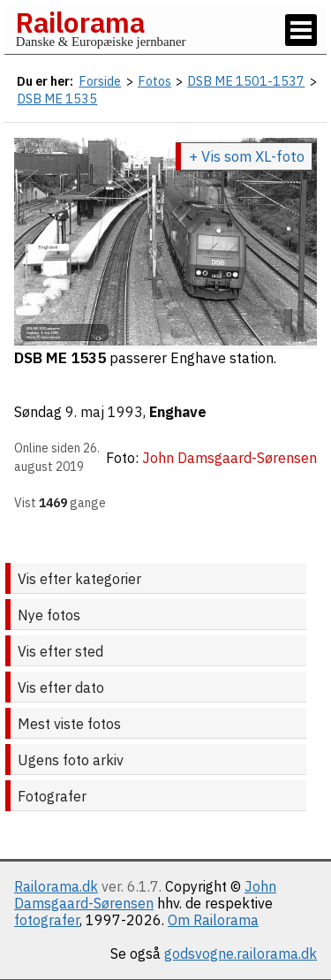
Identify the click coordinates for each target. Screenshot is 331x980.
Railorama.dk (56, 886)
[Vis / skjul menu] (301, 30)
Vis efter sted (60, 651)
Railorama (80, 22)
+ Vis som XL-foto (247, 156)
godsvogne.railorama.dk (241, 953)
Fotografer (52, 796)
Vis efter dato (61, 688)
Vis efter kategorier (79, 579)
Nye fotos (49, 615)
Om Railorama (213, 920)
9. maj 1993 (104, 412)
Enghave (178, 412)
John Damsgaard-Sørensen (145, 895)
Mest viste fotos (69, 724)
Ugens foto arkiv (71, 760)
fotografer (47, 920)
